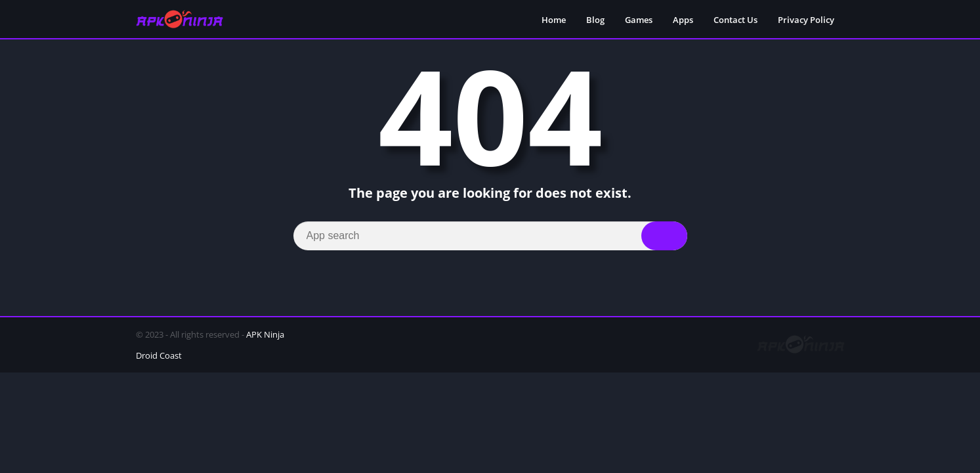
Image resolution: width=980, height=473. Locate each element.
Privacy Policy (806, 20)
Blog (595, 20)
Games (639, 20)
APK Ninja (265, 334)
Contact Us (735, 20)
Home (554, 20)
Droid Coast (159, 355)
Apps (683, 20)
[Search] (490, 236)
